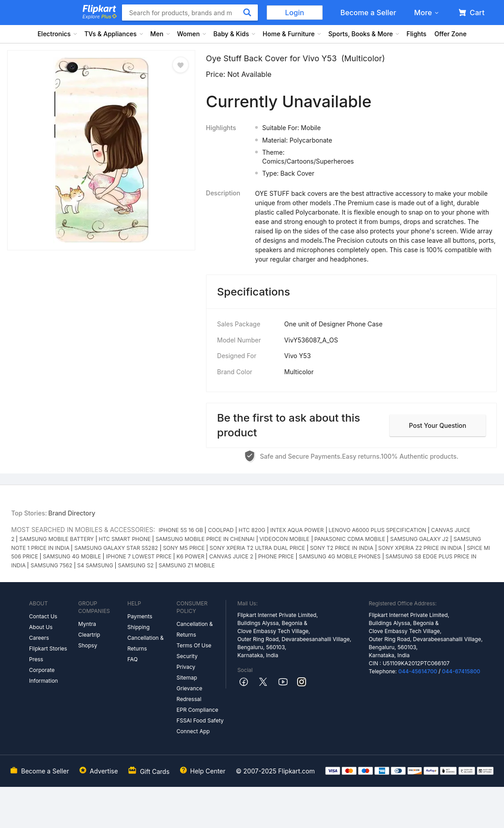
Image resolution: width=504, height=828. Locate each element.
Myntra (87, 624)
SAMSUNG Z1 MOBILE (187, 565)
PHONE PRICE (276, 556)
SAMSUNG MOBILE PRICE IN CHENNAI (205, 539)
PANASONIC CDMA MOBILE (350, 539)
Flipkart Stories (48, 648)
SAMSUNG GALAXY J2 (419, 539)
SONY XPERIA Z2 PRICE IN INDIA (420, 548)
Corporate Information (44, 675)
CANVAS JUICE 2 (231, 556)
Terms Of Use (194, 645)
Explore (100, 17)
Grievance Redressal (189, 694)
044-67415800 (461, 671)
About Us (41, 627)
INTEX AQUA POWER (297, 530)
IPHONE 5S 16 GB (181, 530)
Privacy (186, 667)
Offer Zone (450, 34)
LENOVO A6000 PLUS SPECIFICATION (378, 530)
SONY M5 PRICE (184, 548)
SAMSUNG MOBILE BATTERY (57, 539)
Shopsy (88, 645)
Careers (39, 638)
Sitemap (187, 678)
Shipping (139, 627)
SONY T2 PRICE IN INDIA (342, 548)
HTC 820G (252, 530)
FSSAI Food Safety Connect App (200, 726)
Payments (140, 616)
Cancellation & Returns (145, 643)
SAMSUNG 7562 (51, 565)
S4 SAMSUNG (95, 565)
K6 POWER (190, 556)
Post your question (437, 425)
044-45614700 (418, 671)
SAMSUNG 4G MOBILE (72, 556)
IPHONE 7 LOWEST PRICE (139, 556)
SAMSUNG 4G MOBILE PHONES (340, 556)
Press (36, 659)
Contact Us (43, 616)
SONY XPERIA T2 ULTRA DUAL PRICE (257, 548)
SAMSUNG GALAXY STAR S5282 (116, 548)
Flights (417, 34)
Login (295, 13)
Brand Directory (72, 513)
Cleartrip (89, 635)
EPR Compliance (197, 710)
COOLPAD (221, 530)
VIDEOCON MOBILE (285, 539)
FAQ (132, 659)
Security (187, 656)
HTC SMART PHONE (125, 539)
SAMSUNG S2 (136, 565)
